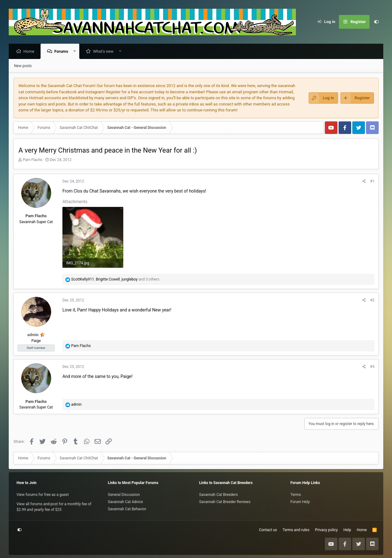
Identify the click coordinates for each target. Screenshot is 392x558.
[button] (76, 52)
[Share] (364, 182)
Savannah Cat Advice (125, 502)
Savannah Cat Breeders (218, 495)
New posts (23, 66)
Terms (296, 495)
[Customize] (376, 22)
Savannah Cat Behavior (127, 509)
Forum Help (300, 502)
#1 (372, 182)
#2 (372, 301)
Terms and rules (296, 530)
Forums (63, 52)
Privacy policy (326, 530)
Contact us (268, 530)
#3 (372, 367)
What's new (105, 52)
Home (30, 52)
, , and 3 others (115, 280)
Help (347, 530)
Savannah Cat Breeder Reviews (225, 502)
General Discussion (124, 495)
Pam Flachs (33, 160)
